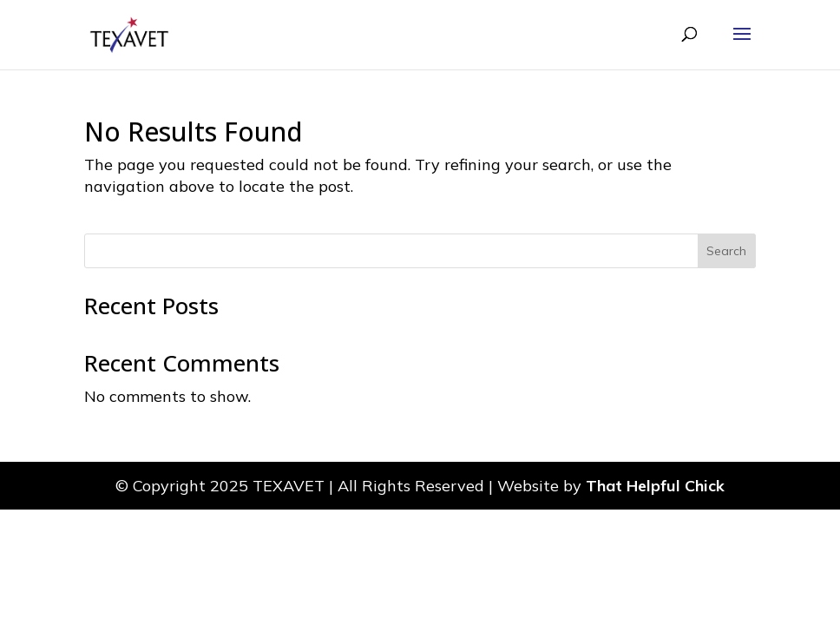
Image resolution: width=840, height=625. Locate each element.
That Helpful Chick (655, 486)
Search (726, 251)
